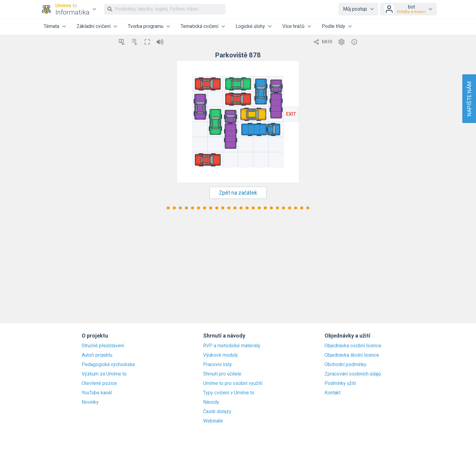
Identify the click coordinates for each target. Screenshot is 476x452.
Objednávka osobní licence (353, 346)
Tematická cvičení (199, 26)
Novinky (90, 402)
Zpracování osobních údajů (353, 374)
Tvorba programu (146, 26)
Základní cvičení (93, 26)
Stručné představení (103, 346)
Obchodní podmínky (345, 365)
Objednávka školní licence (352, 355)
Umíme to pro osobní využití (233, 383)
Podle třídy (333, 26)
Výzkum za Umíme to (104, 374)
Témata (51, 26)
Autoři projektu (97, 355)
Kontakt (333, 393)
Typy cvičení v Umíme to (229, 393)
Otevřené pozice (99, 383)
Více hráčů (293, 26)
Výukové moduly (221, 355)
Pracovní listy (218, 365)
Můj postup (355, 9)
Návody (211, 402)
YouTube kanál (97, 393)
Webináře (213, 421)
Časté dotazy (217, 412)
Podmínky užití (340, 383)
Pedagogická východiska (108, 365)
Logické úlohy (250, 26)
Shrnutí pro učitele (222, 374)
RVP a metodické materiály (232, 346)
